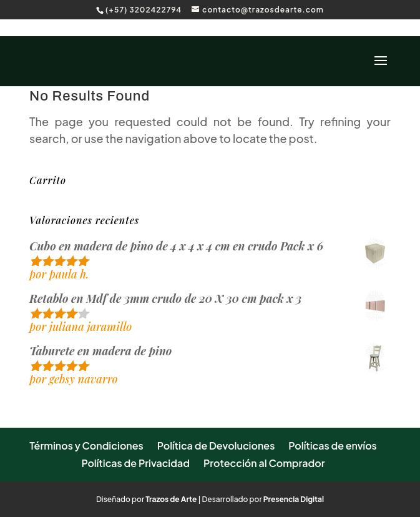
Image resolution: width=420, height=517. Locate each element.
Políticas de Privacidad (135, 463)
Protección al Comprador (264, 463)
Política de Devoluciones (216, 446)
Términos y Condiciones (86, 446)
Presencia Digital (294, 499)
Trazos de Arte (171, 499)
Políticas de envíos (332, 446)
